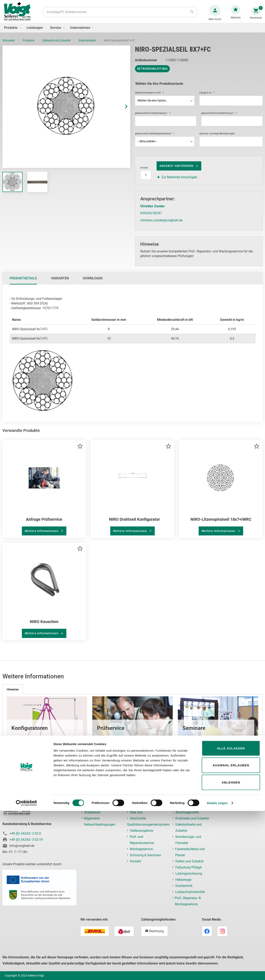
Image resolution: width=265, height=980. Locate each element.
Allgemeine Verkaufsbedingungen (100, 821)
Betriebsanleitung (153, 73)
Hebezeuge (183, 880)
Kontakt (135, 861)
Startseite (9, 45)
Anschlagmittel (186, 806)
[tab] (23, 282)
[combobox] (120, 14)
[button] (122, 111)
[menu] (132, 32)
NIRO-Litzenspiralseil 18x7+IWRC (221, 523)
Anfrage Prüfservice (44, 523)
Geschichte (138, 818)
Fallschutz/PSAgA (189, 867)
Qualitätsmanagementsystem (148, 824)
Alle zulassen (231, 917)
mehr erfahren (27, 748)
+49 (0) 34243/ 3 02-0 (25, 833)
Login (225, 806)
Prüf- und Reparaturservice (142, 840)
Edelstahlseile (87, 45)
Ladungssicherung (189, 874)
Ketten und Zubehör (190, 861)
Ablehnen (231, 951)
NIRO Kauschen (44, 626)
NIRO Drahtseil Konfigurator (134, 523)
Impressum (92, 812)
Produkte (29, 45)
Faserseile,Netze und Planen (190, 852)
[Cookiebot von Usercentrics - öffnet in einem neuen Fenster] (26, 972)
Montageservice (141, 849)
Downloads (93, 282)
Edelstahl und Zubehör (57, 45)
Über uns (136, 812)
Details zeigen (217, 972)
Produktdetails (23, 282)
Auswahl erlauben (231, 934)
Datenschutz (93, 806)
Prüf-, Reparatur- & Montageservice (188, 901)
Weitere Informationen (42, 535)
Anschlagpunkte (187, 812)
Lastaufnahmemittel (190, 892)
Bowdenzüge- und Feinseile (188, 840)
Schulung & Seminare (145, 855)
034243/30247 (151, 217)
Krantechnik (184, 886)
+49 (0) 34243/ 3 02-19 (26, 840)
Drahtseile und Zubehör (192, 818)
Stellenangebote (141, 831)
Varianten (60, 282)
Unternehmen (139, 806)
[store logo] (19, 14)
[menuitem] (12, 32)
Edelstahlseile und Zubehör (188, 828)
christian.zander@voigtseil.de (161, 224)
